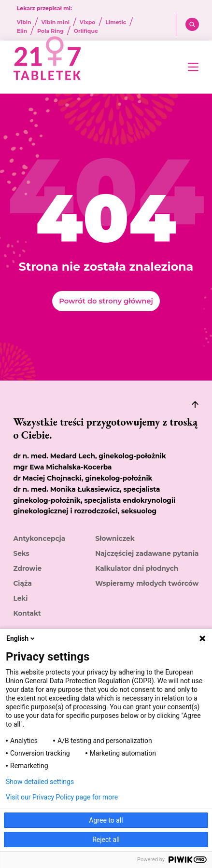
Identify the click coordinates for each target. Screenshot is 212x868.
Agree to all (106, 820)
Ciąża (22, 583)
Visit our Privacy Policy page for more (62, 797)
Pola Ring (50, 31)
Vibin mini (55, 22)
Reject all (106, 840)
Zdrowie (27, 568)
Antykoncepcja (39, 538)
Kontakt (27, 613)
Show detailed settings (40, 782)
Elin (22, 31)
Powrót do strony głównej (106, 301)
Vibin (24, 22)
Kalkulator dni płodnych (137, 568)
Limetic (116, 22)
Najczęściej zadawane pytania (147, 553)
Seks (21, 553)
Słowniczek (115, 538)
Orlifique (86, 31)
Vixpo (88, 22)
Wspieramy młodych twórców (147, 583)
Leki (20, 598)
